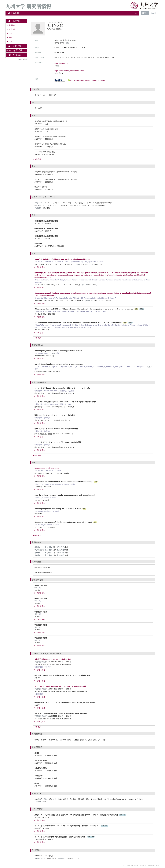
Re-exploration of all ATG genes (47, 468)
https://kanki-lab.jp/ (61, 63)
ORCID (86, 80)
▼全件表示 (37, 159)
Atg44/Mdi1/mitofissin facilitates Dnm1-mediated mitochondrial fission (62, 259)
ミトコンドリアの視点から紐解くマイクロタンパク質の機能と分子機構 (60, 686)
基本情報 (12, 25)
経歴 (11, 37)
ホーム (135, 13)
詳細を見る (40, 267)
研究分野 (12, 29)
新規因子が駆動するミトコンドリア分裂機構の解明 (53, 659)
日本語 (145, 13)
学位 (11, 33)
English (153, 13)
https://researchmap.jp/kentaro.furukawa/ (69, 71)
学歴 (11, 42)
